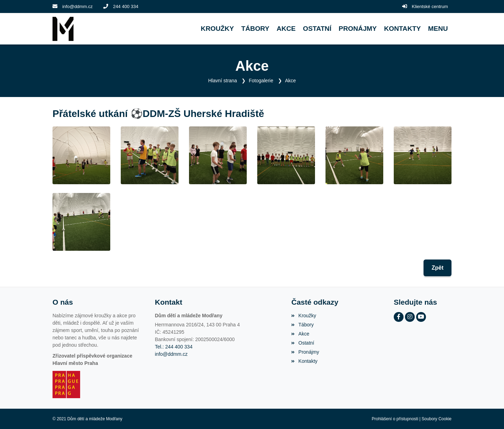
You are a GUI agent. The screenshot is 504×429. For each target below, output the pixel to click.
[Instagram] (410, 317)
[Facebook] (399, 317)
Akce (290, 81)
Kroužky (304, 316)
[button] (438, 29)
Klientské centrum (430, 6)
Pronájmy (305, 352)
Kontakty (304, 361)
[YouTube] (421, 317)
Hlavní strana (223, 81)
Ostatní (303, 343)
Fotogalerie (261, 81)
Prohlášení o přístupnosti (395, 419)
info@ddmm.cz (78, 6)
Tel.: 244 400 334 (174, 347)
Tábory (302, 325)
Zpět (437, 268)
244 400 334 (126, 6)
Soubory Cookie (437, 419)
